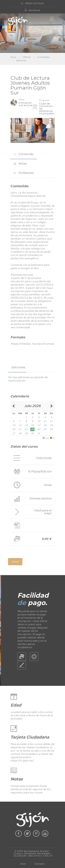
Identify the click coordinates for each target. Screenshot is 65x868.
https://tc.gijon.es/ (22, 761)
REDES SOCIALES (35, 3)
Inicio (13, 57)
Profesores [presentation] (24, 173)
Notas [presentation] (20, 163)
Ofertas (27, 57)
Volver (15, 562)
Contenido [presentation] (24, 154)
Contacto (39, 864)
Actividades (43, 57)
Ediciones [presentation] (18, 367)
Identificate (34, 10)
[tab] (24, 154)
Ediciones (21, 61)
